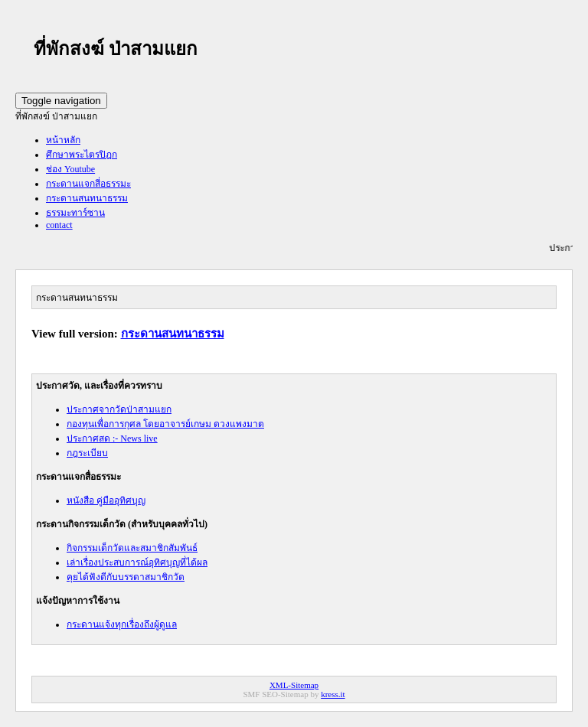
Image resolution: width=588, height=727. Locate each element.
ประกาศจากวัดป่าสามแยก (119, 409)
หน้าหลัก (63, 140)
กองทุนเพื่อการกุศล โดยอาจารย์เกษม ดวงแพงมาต (165, 424)
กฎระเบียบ (87, 453)
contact (59, 225)
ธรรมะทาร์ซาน (75, 213)
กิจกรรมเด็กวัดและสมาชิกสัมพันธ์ (132, 548)
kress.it (333, 694)
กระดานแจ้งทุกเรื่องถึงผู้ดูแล (122, 624)
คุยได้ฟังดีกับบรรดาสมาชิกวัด (126, 577)
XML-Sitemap (294, 685)
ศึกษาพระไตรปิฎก (82, 155)
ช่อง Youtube (70, 169)
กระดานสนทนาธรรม (87, 198)
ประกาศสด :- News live (112, 438)
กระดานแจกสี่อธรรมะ (88, 184)
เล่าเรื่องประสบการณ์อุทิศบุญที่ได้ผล (137, 562)
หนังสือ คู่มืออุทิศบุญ (106, 500)
